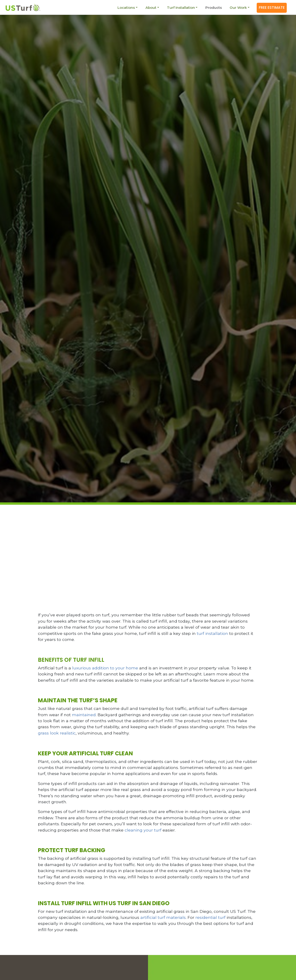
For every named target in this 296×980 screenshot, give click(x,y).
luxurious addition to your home (105, 668)
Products (213, 8)
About (150, 8)
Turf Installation (180, 8)
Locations (125, 8)
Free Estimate (271, 8)
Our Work (237, 8)
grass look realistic (57, 733)
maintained (84, 715)
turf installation (212, 633)
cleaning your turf (143, 830)
